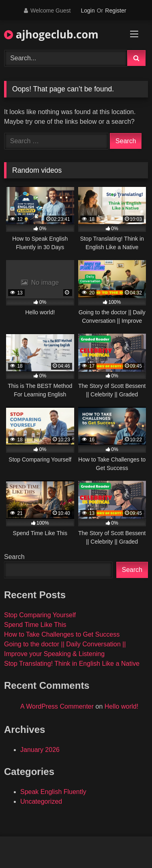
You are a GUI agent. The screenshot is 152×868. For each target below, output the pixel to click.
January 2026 (40, 750)
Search (14, 557)
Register (116, 11)
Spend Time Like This (35, 625)
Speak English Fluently (53, 792)
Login (88, 11)
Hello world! (122, 706)
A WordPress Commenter (57, 706)
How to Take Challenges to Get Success (62, 634)
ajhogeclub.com (51, 34)
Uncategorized (41, 801)
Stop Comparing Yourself (40, 615)
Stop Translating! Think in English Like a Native (72, 664)
